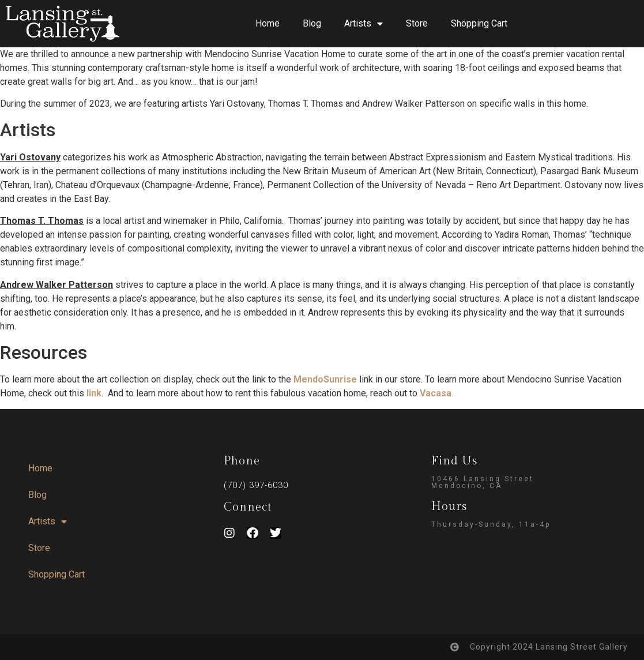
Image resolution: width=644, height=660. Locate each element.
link (94, 393)
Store (417, 23)
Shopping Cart (479, 23)
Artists (364, 24)
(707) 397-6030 (256, 485)
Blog (312, 23)
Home (268, 23)
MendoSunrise (325, 379)
